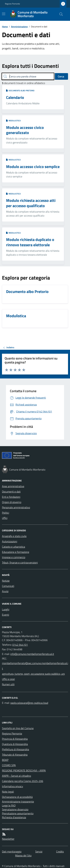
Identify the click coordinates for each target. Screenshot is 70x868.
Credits (60, 851)
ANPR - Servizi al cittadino (16, 776)
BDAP (5, 760)
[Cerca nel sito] (60, 14)
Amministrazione (19, 26)
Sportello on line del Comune (18, 728)
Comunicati (8, 586)
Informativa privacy (13, 786)
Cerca (61, 76)
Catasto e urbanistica (14, 547)
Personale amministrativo (16, 507)
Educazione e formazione (16, 552)
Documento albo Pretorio (20, 91)
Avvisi (5, 591)
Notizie (6, 581)
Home (5, 26)
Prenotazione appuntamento (18, 813)
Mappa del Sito (23, 855)
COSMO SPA (9, 765)
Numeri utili (8, 684)
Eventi (6, 615)
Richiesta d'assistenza (14, 817)
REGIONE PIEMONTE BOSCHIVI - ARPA (24, 770)
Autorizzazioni (10, 541)
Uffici (5, 518)
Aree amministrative (13, 486)
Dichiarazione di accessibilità (17, 797)
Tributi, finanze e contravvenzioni (20, 562)
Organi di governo (12, 502)
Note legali (8, 792)
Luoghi (6, 609)
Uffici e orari (8, 679)
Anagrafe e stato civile (14, 536)
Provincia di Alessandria (15, 739)
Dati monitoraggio (12, 851)
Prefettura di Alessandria (15, 749)
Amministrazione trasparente (18, 801)
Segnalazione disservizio (15, 809)
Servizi (39, 851)
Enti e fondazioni (11, 497)
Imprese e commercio (14, 557)
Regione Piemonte (12, 4)
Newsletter (8, 839)
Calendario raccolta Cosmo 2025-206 (23, 781)
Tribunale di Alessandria (15, 755)
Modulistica (13, 121)
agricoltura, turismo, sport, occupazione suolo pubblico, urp (33, 674)
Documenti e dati (11, 492)
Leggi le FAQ (9, 805)
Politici (6, 513)
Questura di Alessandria (15, 744)
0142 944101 (20, 645)
